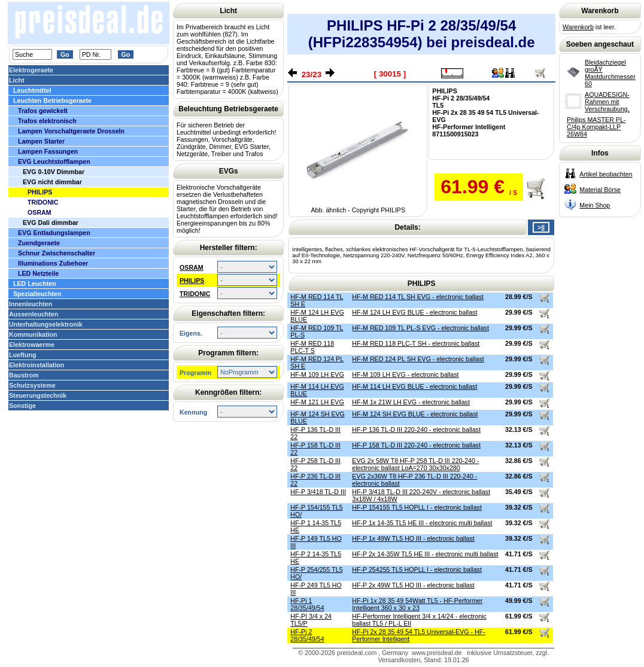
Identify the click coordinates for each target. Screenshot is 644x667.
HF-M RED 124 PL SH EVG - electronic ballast (418, 359)
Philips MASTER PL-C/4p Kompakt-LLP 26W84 (596, 127)
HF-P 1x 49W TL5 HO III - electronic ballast (413, 538)
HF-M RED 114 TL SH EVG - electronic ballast (418, 297)
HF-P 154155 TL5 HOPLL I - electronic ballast (417, 507)
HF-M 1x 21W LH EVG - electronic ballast (411, 402)
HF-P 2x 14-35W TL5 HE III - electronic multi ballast (425, 554)
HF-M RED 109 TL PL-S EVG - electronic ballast (420, 328)
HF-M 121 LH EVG (317, 402)
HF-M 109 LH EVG (317, 374)
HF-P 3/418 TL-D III (318, 492)
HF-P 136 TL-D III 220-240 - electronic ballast (416, 430)
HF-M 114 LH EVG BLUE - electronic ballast (414, 386)
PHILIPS (192, 281)
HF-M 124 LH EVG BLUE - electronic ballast (414, 312)
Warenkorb (578, 27)
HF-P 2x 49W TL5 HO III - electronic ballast (413, 585)
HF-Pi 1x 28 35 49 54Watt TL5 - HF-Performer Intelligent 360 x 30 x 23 (417, 604)
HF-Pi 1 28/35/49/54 (307, 604)
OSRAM (192, 267)
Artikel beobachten (606, 174)
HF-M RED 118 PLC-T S (312, 347)
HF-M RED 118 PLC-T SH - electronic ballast (416, 343)
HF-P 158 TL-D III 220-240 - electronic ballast (416, 445)
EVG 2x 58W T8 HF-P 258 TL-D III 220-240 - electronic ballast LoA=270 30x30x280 (415, 464)
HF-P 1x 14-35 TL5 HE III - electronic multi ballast (422, 523)
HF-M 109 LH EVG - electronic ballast (405, 374)
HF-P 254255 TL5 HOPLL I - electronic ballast (417, 569)
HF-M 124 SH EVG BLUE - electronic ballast (415, 414)
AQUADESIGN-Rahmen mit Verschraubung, (607, 102)
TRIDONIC (195, 294)
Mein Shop (595, 205)
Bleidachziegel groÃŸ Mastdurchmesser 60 (610, 73)
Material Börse (600, 190)
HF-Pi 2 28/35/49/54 (307, 635)
